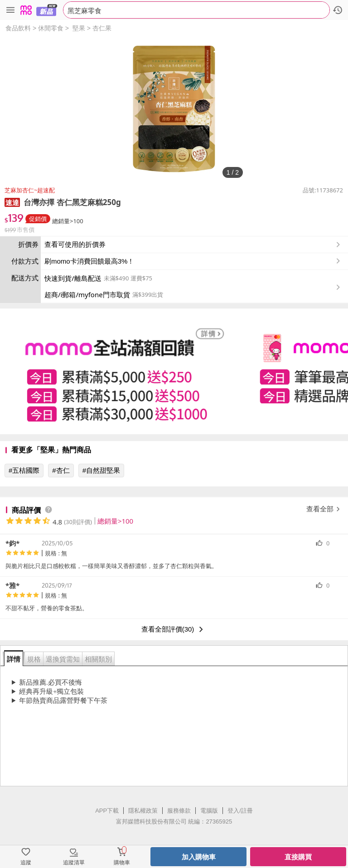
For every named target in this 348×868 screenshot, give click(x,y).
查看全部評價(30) (174, 629)
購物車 (122, 863)
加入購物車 (199, 857)
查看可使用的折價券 (193, 245)
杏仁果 (102, 28)
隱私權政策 (143, 811)
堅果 (79, 28)
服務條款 (179, 811)
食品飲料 (18, 28)
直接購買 (298, 857)
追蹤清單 (74, 863)
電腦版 (209, 811)
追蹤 (26, 863)
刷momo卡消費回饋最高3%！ (89, 261)
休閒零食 (51, 28)
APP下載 (107, 811)
